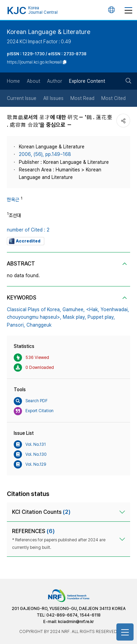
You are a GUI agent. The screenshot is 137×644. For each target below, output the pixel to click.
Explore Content (87, 81)
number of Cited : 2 (28, 230)
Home (13, 81)
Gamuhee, (74, 309)
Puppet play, (101, 317)
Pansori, (16, 325)
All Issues (53, 98)
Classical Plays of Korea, (34, 309)
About (33, 81)
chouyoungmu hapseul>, (34, 317)
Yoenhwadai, (115, 309)
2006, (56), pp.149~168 (45, 154)
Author (55, 81)
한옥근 (13, 200)
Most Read (82, 98)
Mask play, (75, 317)
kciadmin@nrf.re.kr (76, 622)
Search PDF (31, 401)
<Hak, (93, 309)
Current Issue (22, 98)
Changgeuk (39, 325)
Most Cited (113, 98)
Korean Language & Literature (49, 32)
